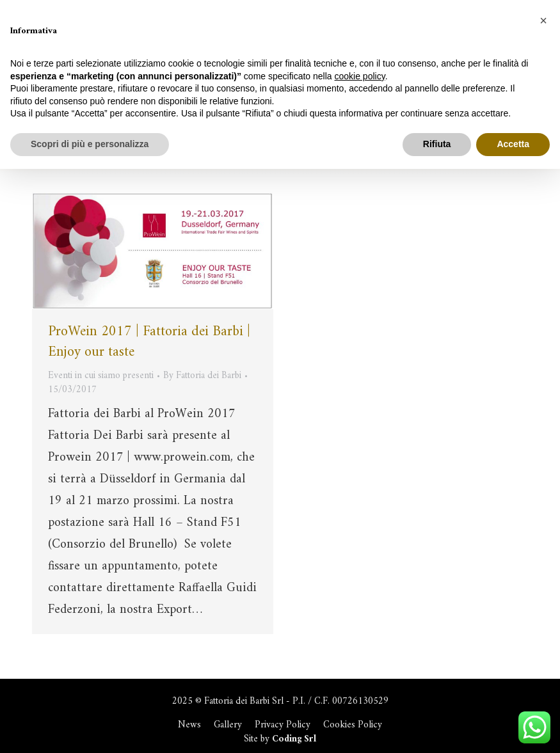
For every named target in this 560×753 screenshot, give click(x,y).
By (202, 376)
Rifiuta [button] (437, 144)
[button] (543, 20)
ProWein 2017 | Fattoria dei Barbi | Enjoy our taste (149, 342)
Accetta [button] (513, 144)
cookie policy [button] (360, 76)
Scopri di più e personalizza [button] (90, 144)
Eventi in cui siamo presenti (101, 376)
